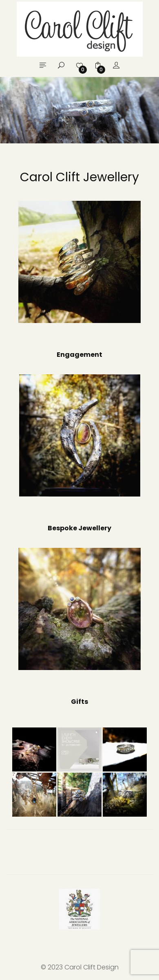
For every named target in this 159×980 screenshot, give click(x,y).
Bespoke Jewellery (79, 528)
